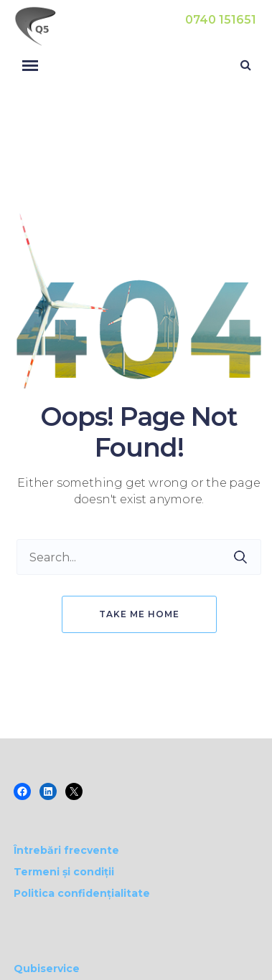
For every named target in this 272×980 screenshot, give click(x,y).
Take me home (139, 614)
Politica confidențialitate (82, 893)
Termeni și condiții (64, 872)
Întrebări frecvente (66, 850)
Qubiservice (47, 969)
